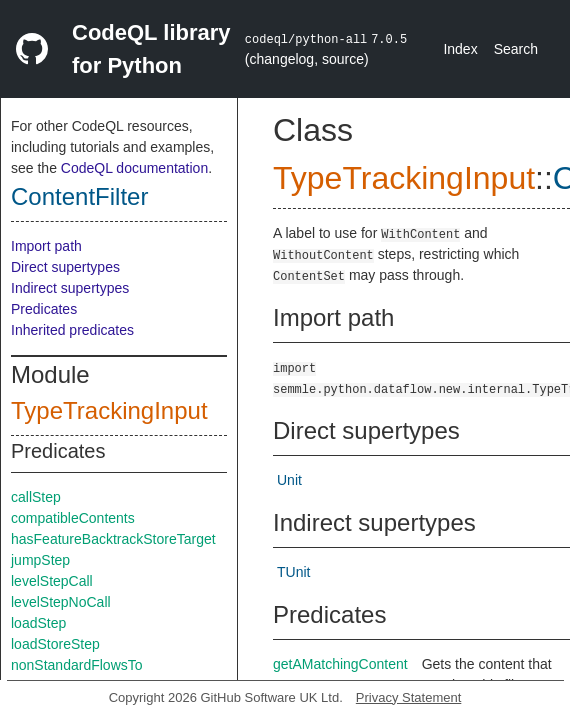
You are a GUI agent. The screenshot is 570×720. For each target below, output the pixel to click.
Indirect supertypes (70, 288)
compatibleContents (73, 518)
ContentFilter (79, 196)
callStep (36, 497)
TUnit (293, 572)
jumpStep (40, 560)
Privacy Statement (409, 697)
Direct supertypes (65, 267)
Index (460, 49)
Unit (289, 480)
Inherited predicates (72, 330)
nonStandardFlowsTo (77, 665)
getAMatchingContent (340, 664)
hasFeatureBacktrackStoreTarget (113, 539)
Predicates (44, 309)
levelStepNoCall (61, 602)
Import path (46, 246)
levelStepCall (52, 581)
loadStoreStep (55, 644)
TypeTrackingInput (109, 410)
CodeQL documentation (134, 168)
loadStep (38, 623)
